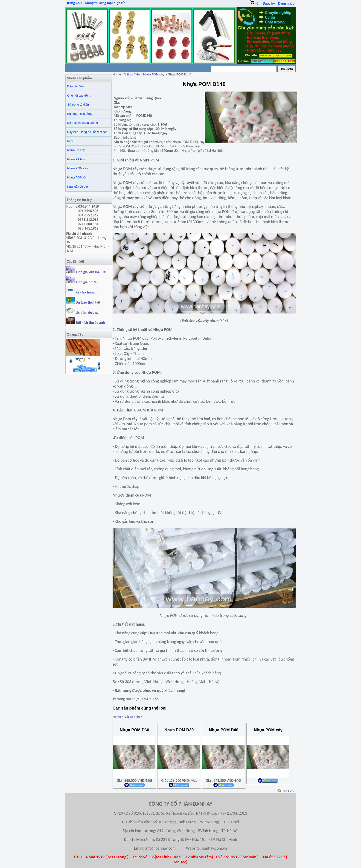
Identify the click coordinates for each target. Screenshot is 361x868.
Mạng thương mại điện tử (105, 3)
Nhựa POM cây (78, 168)
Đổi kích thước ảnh (90, 323)
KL (105, 272)
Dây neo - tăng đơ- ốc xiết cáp (87, 132)
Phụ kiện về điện (78, 187)
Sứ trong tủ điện (78, 105)
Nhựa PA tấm (76, 159)
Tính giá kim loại (89, 272)
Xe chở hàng (80, 292)
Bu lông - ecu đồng (80, 114)
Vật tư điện (132, 74)
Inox (70, 141)
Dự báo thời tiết (83, 302)
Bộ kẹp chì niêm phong (83, 123)
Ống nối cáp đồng (79, 96)
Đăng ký (269, 3)
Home (117, 74)
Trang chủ (287, 791)
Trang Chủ (74, 3)
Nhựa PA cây (76, 150)
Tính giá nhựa (86, 282)
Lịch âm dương (82, 312)
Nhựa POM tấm (78, 177)
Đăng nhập (286, 3)
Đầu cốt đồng (76, 86)
